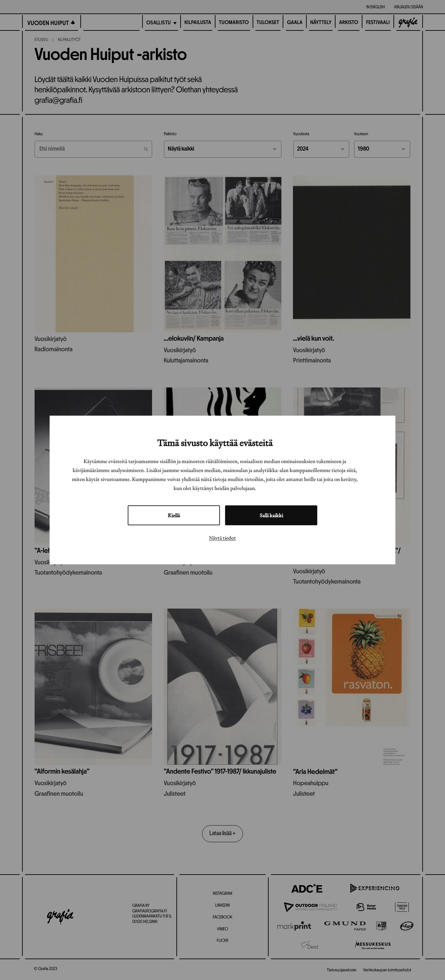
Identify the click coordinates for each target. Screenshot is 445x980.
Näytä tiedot (222, 538)
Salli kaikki (271, 515)
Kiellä (174, 515)
